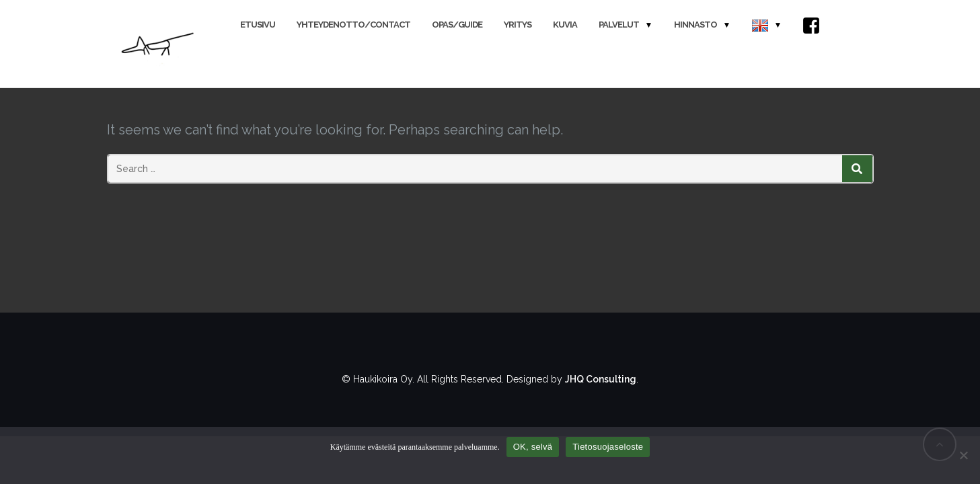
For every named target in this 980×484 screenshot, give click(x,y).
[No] (963, 455)
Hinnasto (695, 25)
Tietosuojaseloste (608, 447)
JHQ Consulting (601, 379)
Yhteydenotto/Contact (353, 25)
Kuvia (565, 25)
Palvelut (619, 25)
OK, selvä (533, 447)
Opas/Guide (457, 25)
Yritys (518, 25)
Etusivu (258, 25)
